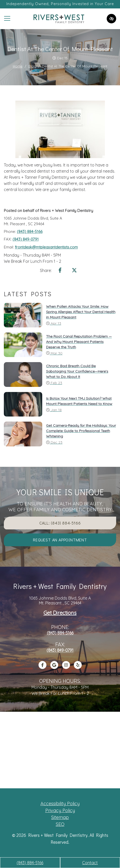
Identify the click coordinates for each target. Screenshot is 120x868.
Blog (32, 66)
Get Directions (60, 613)
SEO (60, 824)
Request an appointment (60, 540)
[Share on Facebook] (60, 271)
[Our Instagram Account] (66, 668)
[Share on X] (74, 271)
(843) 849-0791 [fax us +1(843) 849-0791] (26, 239)
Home (18, 66)
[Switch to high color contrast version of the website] (111, 19)
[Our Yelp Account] (78, 668)
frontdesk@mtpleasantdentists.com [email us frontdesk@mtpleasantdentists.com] (46, 247)
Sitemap (60, 817)
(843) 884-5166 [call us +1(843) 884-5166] (30, 863)
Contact (90, 863)
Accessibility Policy (60, 804)
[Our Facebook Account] (42, 668)
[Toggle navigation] (7, 19)
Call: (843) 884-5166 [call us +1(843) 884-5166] (60, 523)
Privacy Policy (60, 810)
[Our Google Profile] (54, 668)
